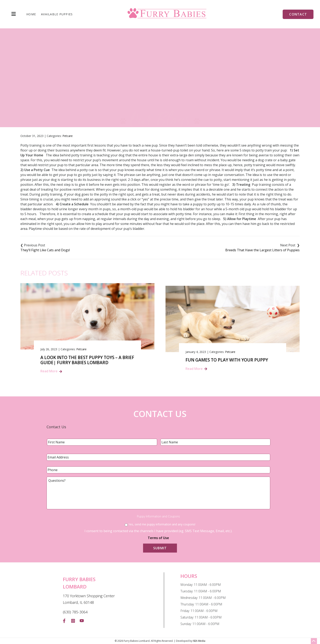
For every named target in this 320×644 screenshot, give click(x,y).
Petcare (68, 136)
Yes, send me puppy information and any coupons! (162, 524)
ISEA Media (199, 641)
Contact (298, 14)
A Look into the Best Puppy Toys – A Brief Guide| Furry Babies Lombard (87, 360)
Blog (141, 96)
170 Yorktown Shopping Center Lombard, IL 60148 (89, 599)
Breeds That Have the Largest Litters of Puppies (262, 250)
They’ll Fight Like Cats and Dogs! (45, 250)
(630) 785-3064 (75, 612)
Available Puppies (57, 14)
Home (31, 14)
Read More (49, 371)
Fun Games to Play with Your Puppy (227, 360)
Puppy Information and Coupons (158, 516)
